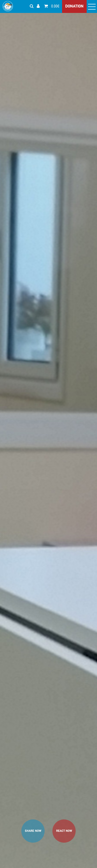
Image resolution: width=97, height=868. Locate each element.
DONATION (74, 6)
